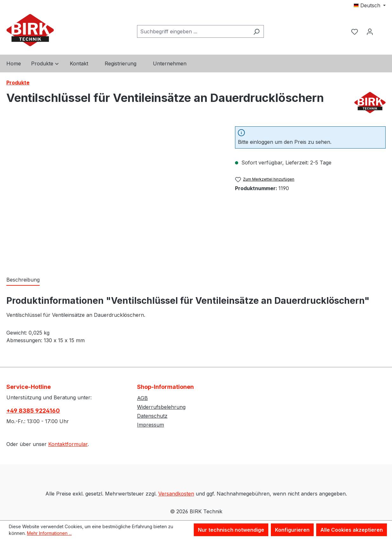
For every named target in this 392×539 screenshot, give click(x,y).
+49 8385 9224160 (33, 411)
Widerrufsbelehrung (161, 407)
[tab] (23, 280)
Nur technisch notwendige (231, 530)
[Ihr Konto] (370, 31)
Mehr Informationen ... (49, 533)
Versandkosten (176, 494)
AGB (142, 398)
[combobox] (193, 31)
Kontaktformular (68, 444)
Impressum (150, 425)
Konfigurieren (292, 530)
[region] (114, 195)
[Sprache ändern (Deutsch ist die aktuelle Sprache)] (370, 5)
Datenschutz (152, 416)
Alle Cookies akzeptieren (352, 530)
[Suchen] (256, 31)
